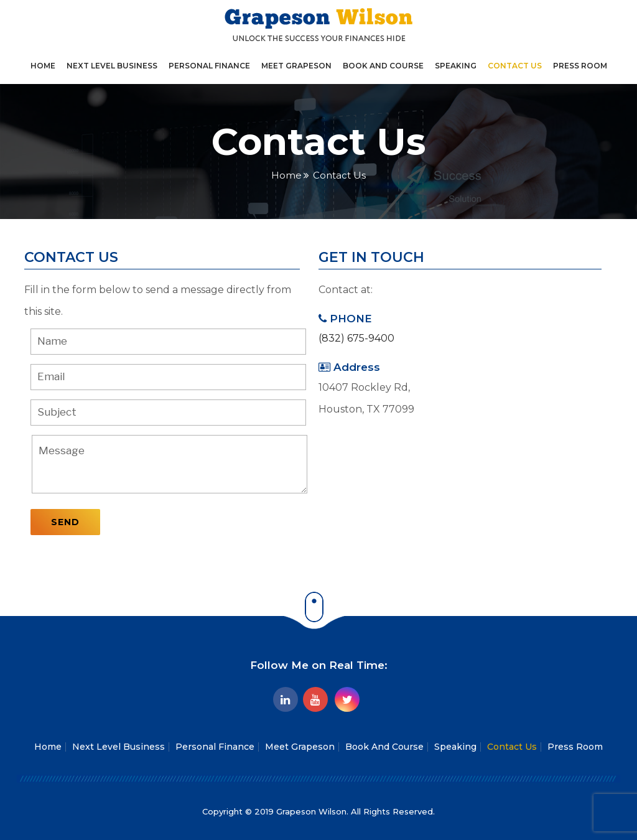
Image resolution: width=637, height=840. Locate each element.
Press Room (580, 66)
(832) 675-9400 (356, 338)
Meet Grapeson (296, 66)
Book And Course (383, 66)
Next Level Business (112, 66)
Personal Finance (209, 66)
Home (43, 66)
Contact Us (515, 66)
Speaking (456, 66)
